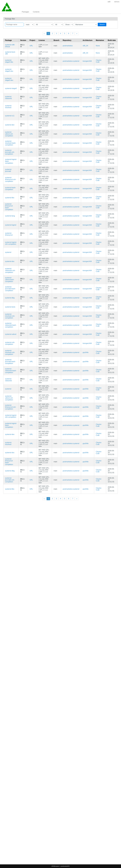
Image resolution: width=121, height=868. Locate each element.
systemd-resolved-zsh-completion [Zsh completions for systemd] (10, 316)
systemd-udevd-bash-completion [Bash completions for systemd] (10, 280)
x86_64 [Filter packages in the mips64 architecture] (85, 46)
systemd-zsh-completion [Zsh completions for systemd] (10, 343)
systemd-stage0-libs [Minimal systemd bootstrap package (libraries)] (9, 61)
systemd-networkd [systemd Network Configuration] (8, 98)
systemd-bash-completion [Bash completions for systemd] (10, 189)
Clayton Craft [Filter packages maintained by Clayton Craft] (99, 61)
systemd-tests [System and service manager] (10, 307)
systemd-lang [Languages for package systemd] (10, 216)
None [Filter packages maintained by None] (98, 46)
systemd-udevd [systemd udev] (11, 334)
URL (31, 46)
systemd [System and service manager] (8, 252)
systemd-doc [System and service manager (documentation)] (10, 261)
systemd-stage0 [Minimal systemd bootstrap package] (11, 88)
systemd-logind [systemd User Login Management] (11, 225)
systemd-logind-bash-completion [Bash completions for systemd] (11, 161)
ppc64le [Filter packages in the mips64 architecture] (86, 352)
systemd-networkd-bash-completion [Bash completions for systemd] (11, 325)
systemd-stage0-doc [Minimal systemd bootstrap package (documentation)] (9, 70)
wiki (109, 2)
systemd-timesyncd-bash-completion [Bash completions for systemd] (9, 207)
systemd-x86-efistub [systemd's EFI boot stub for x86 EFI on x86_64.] (10, 46)
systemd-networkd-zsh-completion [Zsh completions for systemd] (10, 270)
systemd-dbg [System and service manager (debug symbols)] (10, 298)
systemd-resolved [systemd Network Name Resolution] (8, 107)
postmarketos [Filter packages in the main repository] (68, 46)
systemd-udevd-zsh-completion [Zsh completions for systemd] (9, 134)
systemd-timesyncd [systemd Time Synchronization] (9, 234)
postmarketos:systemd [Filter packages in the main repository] (71, 61)
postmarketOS (65, 866)
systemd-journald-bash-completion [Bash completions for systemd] (10, 289)
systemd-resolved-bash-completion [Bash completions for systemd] (11, 143)
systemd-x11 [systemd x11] (10, 116)
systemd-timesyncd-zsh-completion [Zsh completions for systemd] (11, 179)
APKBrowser (55, 866)
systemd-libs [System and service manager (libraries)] (10, 198)
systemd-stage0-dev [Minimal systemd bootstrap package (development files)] (9, 79)
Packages (25, 12)
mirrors (117, 2)
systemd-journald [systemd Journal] (8, 170)
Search (102, 24)
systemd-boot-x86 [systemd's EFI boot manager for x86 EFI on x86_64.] (10, 53)
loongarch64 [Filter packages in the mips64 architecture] (87, 61)
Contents (36, 12)
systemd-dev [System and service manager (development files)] (10, 125)
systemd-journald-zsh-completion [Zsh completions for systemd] (10, 152)
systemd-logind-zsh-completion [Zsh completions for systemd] (11, 243)
